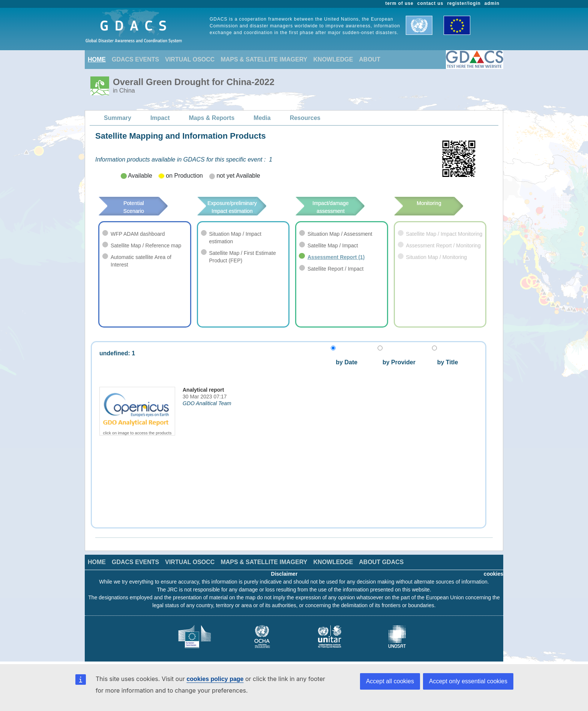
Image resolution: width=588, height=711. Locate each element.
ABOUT (370, 59)
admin (492, 3)
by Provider (397, 362)
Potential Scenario (144, 203)
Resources (305, 118)
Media (262, 118)
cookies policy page (215, 679)
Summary (118, 118)
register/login (464, 3)
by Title (445, 362)
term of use (400, 3)
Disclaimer (284, 574)
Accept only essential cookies (468, 681)
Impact (160, 118)
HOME (97, 59)
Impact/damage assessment (342, 207)
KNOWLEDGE (333, 59)
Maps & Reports (212, 118)
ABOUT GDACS (381, 562)
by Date (346, 362)
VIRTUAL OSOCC (190, 59)
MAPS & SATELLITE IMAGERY (264, 59)
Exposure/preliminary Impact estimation (243, 207)
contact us (430, 3)
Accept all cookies (390, 681)
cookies (493, 574)
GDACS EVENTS (135, 59)
